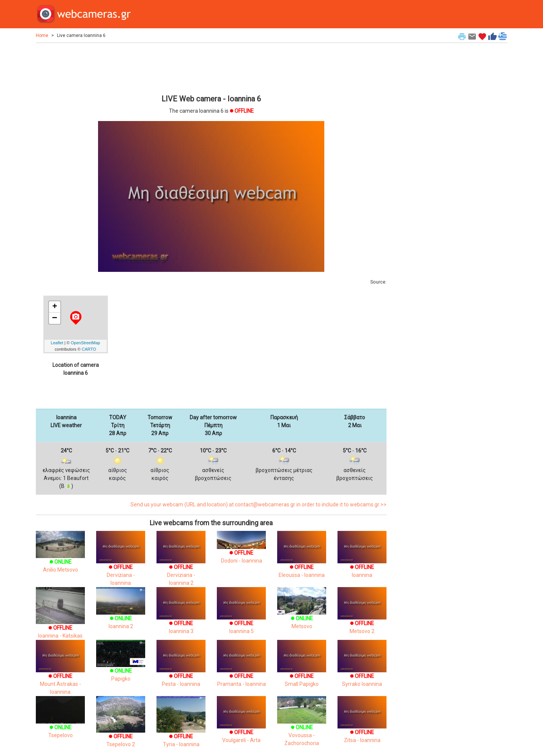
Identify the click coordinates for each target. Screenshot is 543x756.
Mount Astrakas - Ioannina (60, 674)
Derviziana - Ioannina (121, 565)
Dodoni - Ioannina (241, 550)
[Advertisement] (211, 67)
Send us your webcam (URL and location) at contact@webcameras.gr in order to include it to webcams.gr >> (258, 505)
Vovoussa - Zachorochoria (302, 726)
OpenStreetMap (86, 343)
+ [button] (54, 307)
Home (42, 35)
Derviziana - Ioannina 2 (181, 565)
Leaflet (57, 343)
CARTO (89, 349)
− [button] (55, 318)
